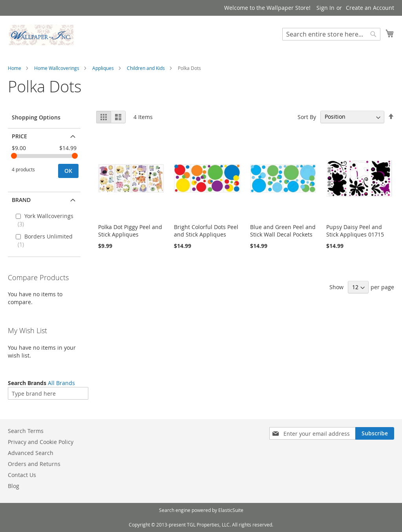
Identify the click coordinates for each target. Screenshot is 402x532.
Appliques (103, 68)
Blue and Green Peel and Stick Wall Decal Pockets (283, 231)
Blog (14, 486)
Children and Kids (146, 68)
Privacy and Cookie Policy (41, 442)
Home (15, 68)
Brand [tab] (21, 200)
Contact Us (22, 475)
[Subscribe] (375, 433)
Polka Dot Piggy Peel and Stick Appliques (130, 231)
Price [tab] (19, 136)
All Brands (61, 383)
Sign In (325, 8)
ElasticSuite (231, 510)
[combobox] (331, 34)
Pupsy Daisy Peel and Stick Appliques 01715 (355, 231)
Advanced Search (31, 453)
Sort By (307, 116)
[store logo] (41, 35)
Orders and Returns (34, 464)
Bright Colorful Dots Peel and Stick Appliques (206, 231)
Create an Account (370, 8)
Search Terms (26, 431)
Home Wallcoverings (57, 68)
